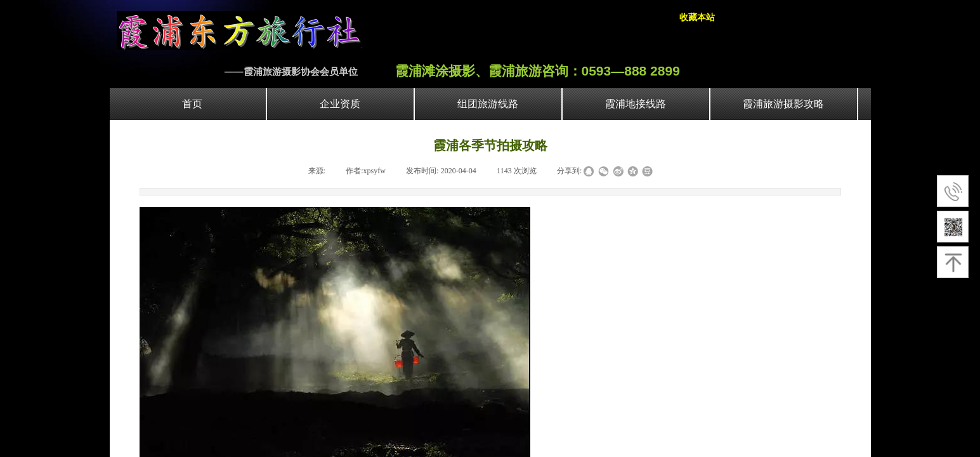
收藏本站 (697, 17)
